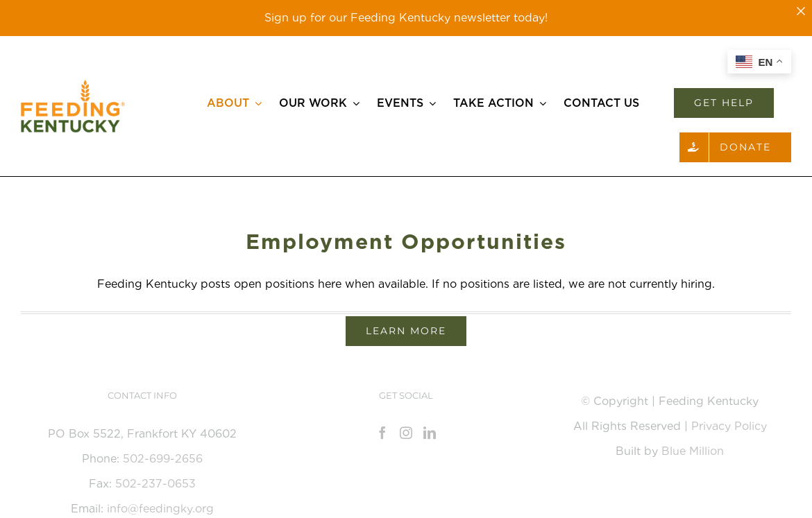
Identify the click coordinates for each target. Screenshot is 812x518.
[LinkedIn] (430, 433)
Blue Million (693, 451)
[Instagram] (406, 433)
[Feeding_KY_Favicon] (73, 85)
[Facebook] (382, 433)
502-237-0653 (155, 484)
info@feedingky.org (160, 509)
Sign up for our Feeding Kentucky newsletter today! (406, 18)
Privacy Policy (729, 426)
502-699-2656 (163, 459)
